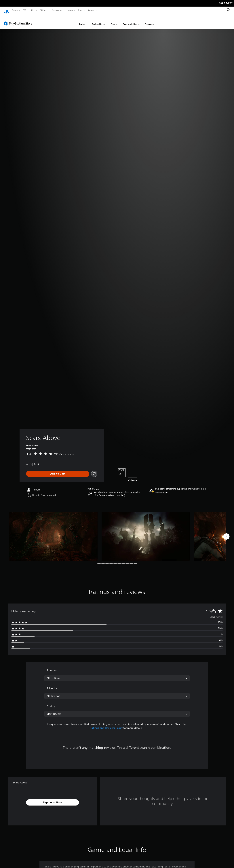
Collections (99, 21)
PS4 (33, 10)
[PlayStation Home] (6, 10)
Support (91, 10)
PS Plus (43, 10)
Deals (114, 21)
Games (15, 10)
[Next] (226, 533)
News (70, 10)
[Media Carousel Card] (53, 533)
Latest (83, 21)
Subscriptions (131, 21)
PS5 (25, 10)
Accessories (57, 10)
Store (80, 10)
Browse (149, 21)
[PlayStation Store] (19, 20)
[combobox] (117, 675)
